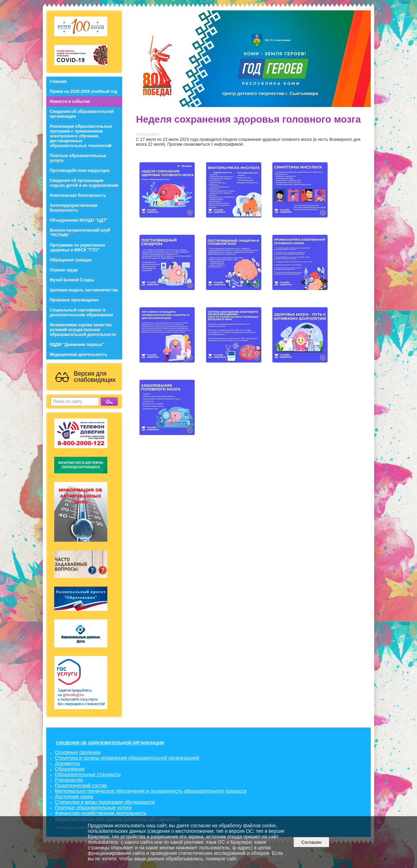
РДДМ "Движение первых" (77, 345)
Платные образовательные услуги (78, 158)
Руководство (69, 780)
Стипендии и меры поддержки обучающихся (105, 802)
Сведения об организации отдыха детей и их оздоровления (84, 183)
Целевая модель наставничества (84, 290)
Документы (67, 763)
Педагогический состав (81, 785)
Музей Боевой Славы (72, 280)
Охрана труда (64, 270)
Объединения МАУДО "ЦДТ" (79, 220)
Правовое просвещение (74, 300)
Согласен (311, 842)
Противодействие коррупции (80, 171)
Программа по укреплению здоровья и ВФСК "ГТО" (77, 248)
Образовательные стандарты (88, 774)
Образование (70, 769)
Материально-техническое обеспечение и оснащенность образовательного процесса (151, 791)
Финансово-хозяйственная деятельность (101, 813)
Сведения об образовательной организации (82, 114)
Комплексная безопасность (78, 195)
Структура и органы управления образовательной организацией (127, 758)
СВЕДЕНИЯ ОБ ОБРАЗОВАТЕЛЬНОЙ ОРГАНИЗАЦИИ (110, 743)
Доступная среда (74, 797)
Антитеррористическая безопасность (74, 208)
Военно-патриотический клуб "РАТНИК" (80, 233)
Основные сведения (77, 752)
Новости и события (70, 102)
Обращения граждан (71, 260)
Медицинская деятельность (79, 355)
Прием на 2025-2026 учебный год (83, 91)
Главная (58, 81)
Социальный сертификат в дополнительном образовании (81, 312)
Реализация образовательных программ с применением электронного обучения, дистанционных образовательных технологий (81, 136)
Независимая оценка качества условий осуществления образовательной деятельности (83, 330)
